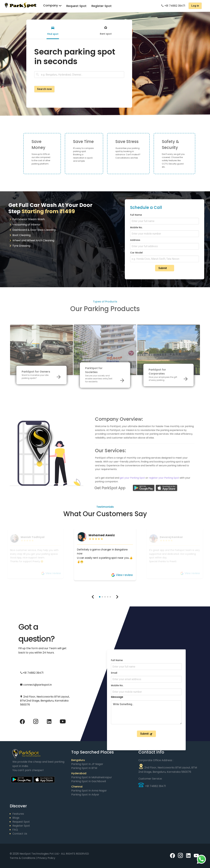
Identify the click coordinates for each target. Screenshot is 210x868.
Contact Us (20, 834)
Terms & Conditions (23, 858)
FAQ (15, 830)
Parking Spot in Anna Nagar (89, 791)
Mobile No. (136, 227)
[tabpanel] (79, 70)
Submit (165, 268)
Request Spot (76, 6)
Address (135, 240)
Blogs (16, 818)
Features (18, 814)
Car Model (136, 253)
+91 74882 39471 (173, 6)
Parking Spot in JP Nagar (87, 764)
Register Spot (102, 6)
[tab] (53, 29)
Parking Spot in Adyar (85, 795)
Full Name (136, 215)
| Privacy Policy (46, 858)
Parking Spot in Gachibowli (89, 781)
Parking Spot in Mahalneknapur (92, 777)
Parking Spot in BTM (84, 768)
